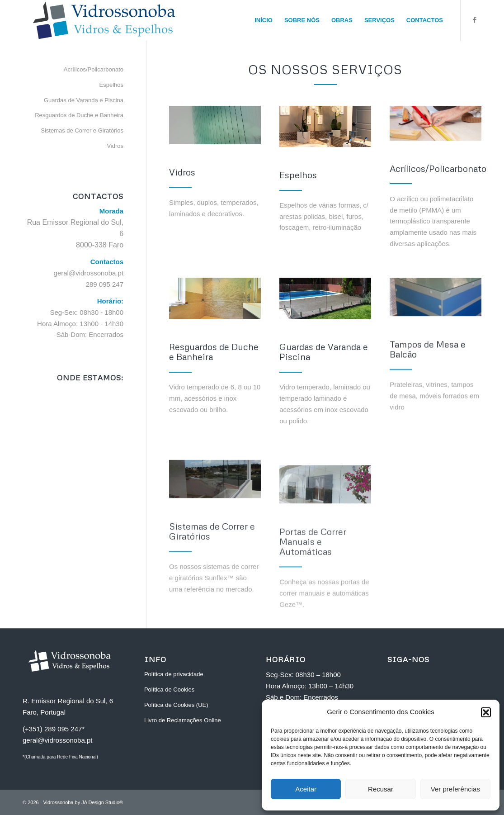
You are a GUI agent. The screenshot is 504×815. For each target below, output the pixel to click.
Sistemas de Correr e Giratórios (82, 130)
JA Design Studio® (102, 802)
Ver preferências (455, 789)
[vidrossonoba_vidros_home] (215, 125)
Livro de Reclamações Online (183, 720)
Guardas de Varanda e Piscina (84, 100)
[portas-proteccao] (325, 515)
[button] (486, 712)
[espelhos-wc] (325, 126)
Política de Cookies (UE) (176, 705)
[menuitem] (264, 20)
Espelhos (111, 85)
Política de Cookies (169, 689)
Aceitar (306, 789)
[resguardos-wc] (215, 298)
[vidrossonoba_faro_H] (104, 20)
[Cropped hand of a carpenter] (436, 123)
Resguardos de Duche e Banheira (79, 115)
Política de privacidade (174, 674)
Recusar (381, 789)
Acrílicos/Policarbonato (94, 69)
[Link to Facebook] (475, 20)
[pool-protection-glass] (325, 299)
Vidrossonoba (58, 802)
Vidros (115, 146)
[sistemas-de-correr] (215, 495)
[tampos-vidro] (436, 299)
